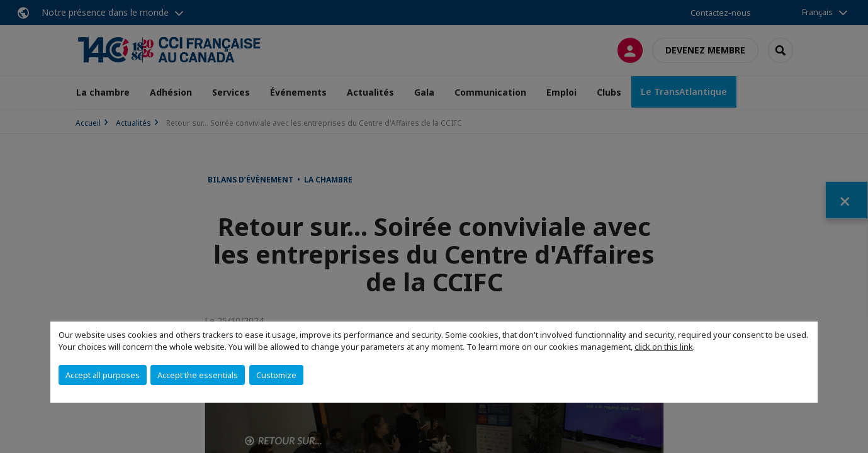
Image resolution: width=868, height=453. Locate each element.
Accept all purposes (103, 375)
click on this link (664, 347)
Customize (276, 375)
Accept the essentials (198, 375)
